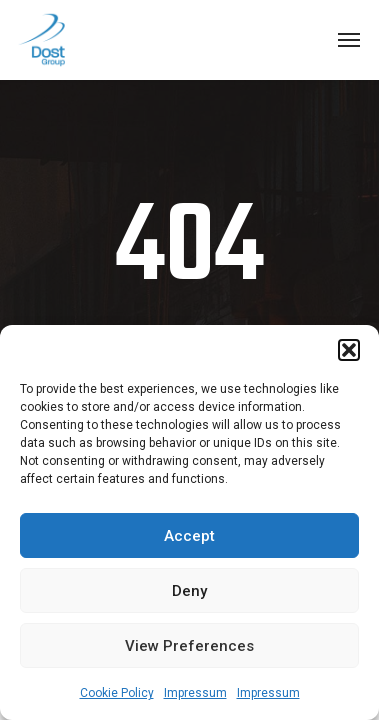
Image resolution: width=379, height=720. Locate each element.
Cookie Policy (117, 693)
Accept (189, 536)
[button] (349, 350)
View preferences (189, 646)
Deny (189, 591)
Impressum (195, 693)
